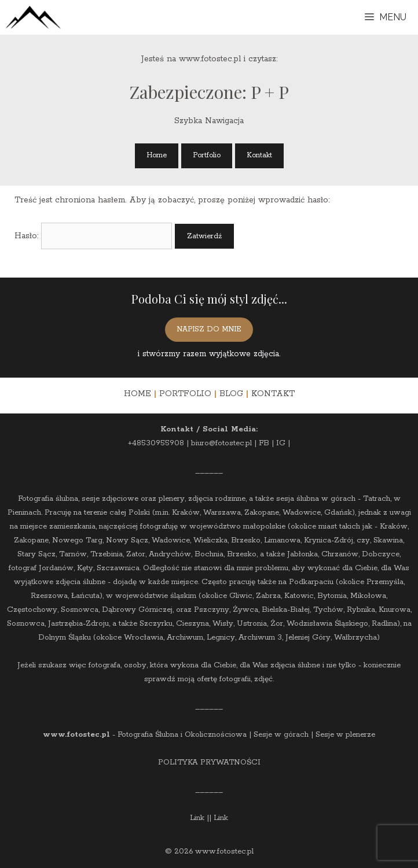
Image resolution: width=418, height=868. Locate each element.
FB (264, 443)
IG (281, 443)
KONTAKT (273, 394)
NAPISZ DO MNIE (209, 329)
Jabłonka (302, 554)
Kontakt (259, 155)
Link (197, 818)
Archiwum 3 (260, 638)
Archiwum (185, 638)
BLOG (231, 394)
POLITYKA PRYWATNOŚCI (209, 762)
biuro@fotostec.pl (221, 443)
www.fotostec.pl (76, 735)
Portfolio (207, 155)
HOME (137, 394)
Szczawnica (118, 568)
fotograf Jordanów (41, 568)
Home (157, 155)
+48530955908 (156, 443)
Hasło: (93, 236)
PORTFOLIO (185, 394)
